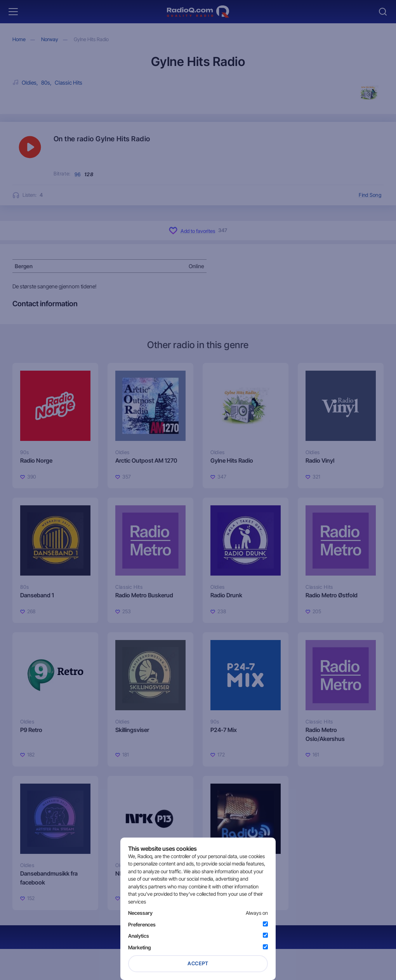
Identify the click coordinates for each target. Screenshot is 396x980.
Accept (198, 963)
